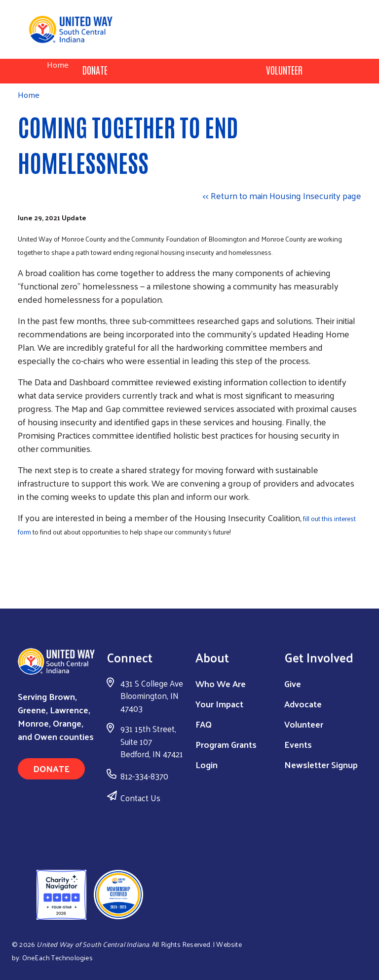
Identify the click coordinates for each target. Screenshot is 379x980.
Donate (95, 70)
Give (293, 683)
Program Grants (226, 744)
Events (298, 744)
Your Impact (219, 704)
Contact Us (140, 798)
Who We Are (221, 683)
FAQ (204, 724)
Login (207, 764)
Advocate (303, 704)
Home (58, 64)
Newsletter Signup (321, 764)
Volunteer (284, 70)
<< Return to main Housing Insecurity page (282, 195)
